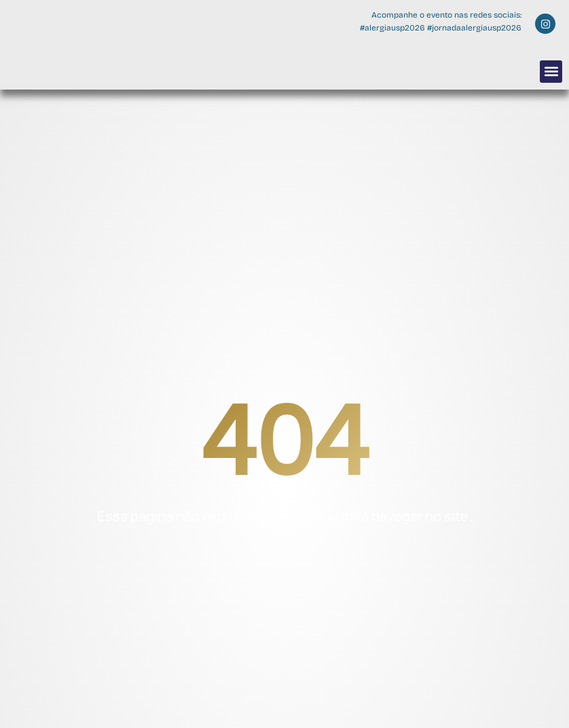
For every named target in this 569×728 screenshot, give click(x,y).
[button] (551, 72)
